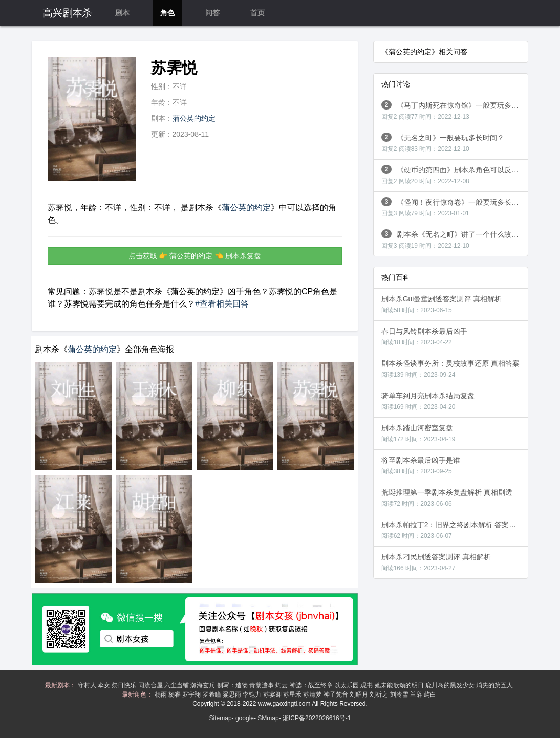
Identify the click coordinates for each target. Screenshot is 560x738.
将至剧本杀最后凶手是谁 (421, 465)
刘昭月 (360, 694)
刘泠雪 (400, 694)
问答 (212, 13)
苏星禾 (293, 694)
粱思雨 (233, 694)
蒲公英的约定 (194, 118)
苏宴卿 (273, 694)
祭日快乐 (125, 685)
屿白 (431, 694)
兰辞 (417, 694)
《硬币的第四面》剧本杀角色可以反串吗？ (455, 175)
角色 (167, 13)
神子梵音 (337, 694)
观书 (367, 685)
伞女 (105, 685)
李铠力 (253, 694)
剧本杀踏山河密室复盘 (418, 433)
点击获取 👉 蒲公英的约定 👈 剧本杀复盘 (195, 256)
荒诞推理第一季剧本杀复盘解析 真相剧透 (447, 498)
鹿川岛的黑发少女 (451, 685)
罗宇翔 (192, 694)
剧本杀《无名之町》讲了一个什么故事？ (454, 239)
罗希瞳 (213, 694)
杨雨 (161, 694)
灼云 (282, 685)
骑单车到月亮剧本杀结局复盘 (428, 401)
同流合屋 (151, 685)
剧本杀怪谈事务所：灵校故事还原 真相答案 (450, 369)
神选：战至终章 (312, 685)
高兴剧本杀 (67, 13)
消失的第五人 (495, 685)
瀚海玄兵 (203, 685)
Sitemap (221, 718)
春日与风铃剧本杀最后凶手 (424, 337)
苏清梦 (313, 694)
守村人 (88, 685)
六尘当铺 (177, 685)
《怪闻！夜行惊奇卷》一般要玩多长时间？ (455, 207)
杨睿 (175, 694)
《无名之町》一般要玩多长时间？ (443, 143)
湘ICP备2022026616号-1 (317, 718)
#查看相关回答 (222, 304)
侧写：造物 (233, 685)
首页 (257, 13)
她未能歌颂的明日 (400, 685)
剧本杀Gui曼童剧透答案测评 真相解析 (442, 304)
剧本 (122, 13)
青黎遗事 (262, 685)
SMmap (268, 718)
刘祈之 (380, 694)
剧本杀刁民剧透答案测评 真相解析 (436, 562)
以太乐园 (347, 685)
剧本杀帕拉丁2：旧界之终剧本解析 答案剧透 (453, 530)
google (245, 718)
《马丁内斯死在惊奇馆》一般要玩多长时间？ (455, 110)
